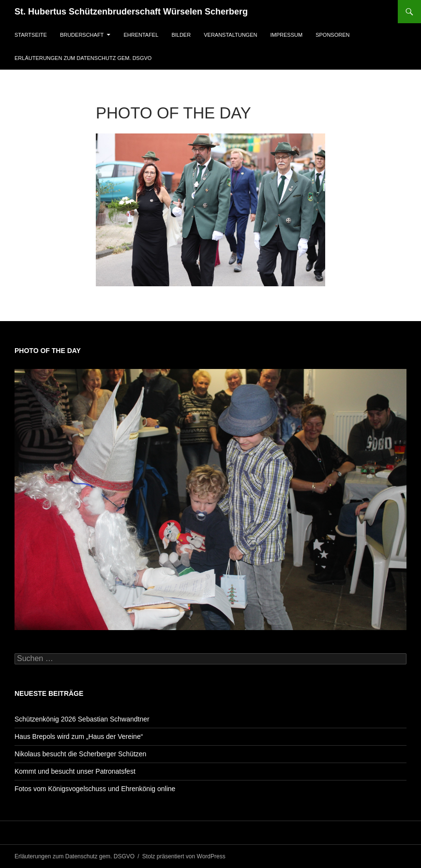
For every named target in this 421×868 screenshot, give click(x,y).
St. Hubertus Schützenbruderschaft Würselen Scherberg (131, 12)
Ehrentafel (141, 35)
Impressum (287, 35)
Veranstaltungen (230, 35)
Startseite (31, 35)
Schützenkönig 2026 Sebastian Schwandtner (82, 719)
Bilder (181, 35)
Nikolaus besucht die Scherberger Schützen (80, 754)
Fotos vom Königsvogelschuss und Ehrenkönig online (95, 789)
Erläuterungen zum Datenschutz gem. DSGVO (83, 58)
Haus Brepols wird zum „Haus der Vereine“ (79, 736)
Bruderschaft (82, 35)
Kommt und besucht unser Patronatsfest (75, 771)
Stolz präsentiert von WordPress (184, 856)
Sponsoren (332, 35)
